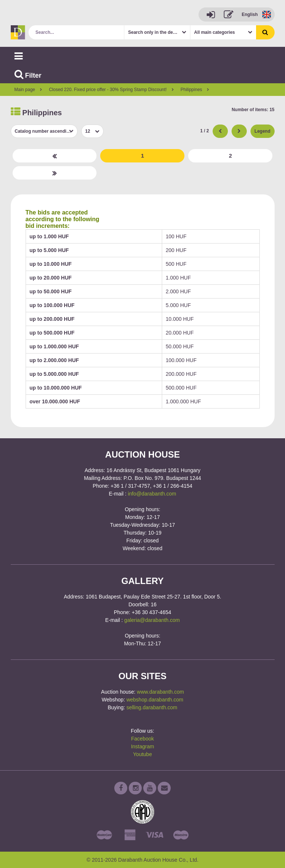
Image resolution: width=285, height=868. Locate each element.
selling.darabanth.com (152, 707)
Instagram (142, 746)
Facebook (142, 739)
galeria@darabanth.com (152, 620)
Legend (263, 131)
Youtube (143, 754)
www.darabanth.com (160, 692)
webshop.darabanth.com (155, 700)
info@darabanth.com (152, 494)
